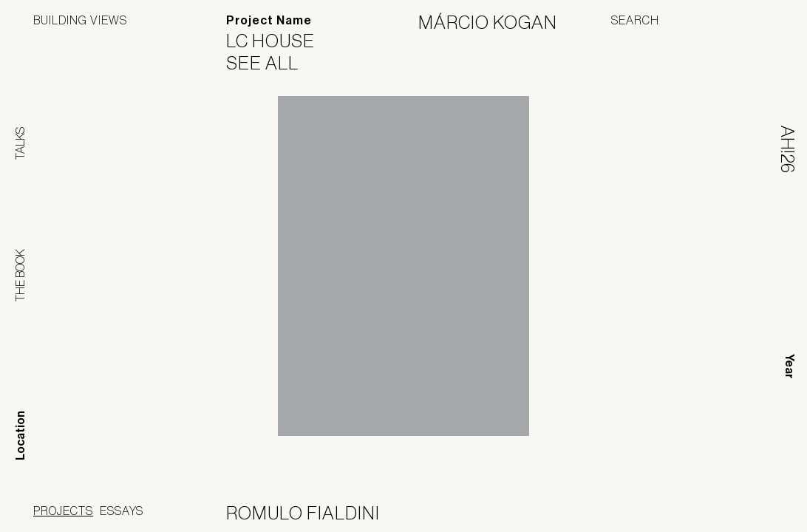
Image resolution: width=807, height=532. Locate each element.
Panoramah (640, 513)
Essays (122, 511)
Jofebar (735, 508)
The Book (20, 275)
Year (790, 366)
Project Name (269, 20)
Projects (63, 511)
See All (272, 63)
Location (20, 436)
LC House (280, 41)
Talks (20, 143)
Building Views (80, 20)
